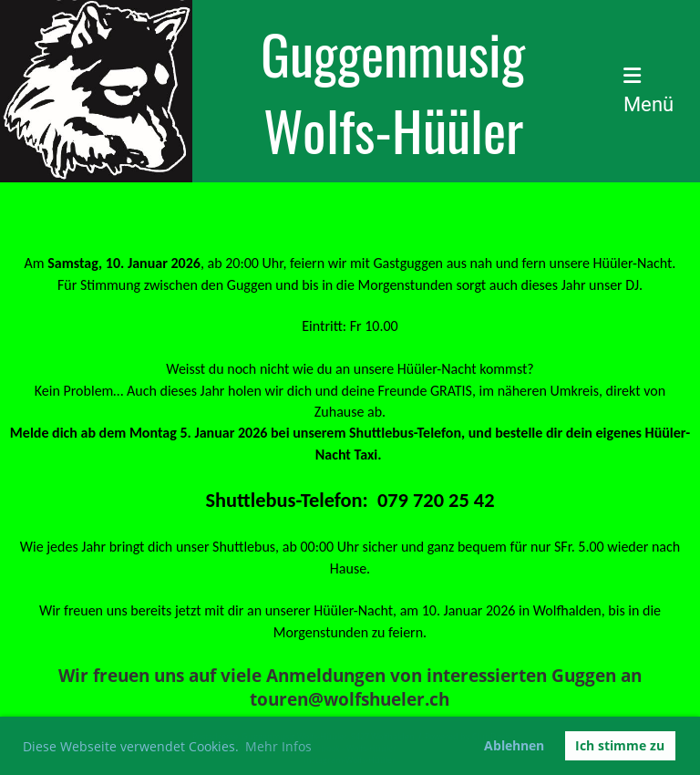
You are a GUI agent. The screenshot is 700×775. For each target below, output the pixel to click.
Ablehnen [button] (514, 745)
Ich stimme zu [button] (620, 745)
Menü (649, 91)
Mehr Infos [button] (278, 746)
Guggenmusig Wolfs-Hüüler (393, 91)
